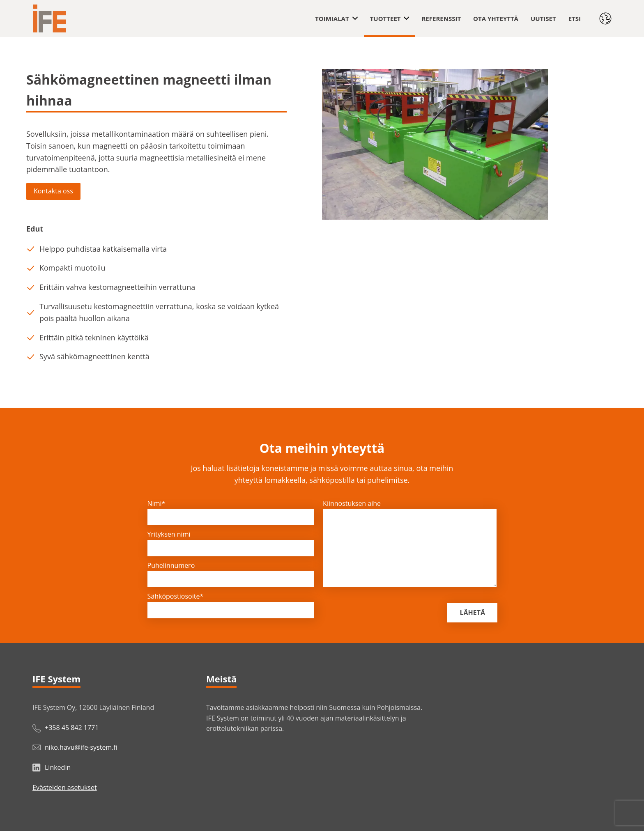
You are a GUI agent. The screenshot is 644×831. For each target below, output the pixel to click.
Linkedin (58, 767)
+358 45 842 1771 (72, 728)
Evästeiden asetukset (65, 787)
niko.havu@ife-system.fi (81, 747)
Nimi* (156, 503)
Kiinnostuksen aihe (352, 503)
